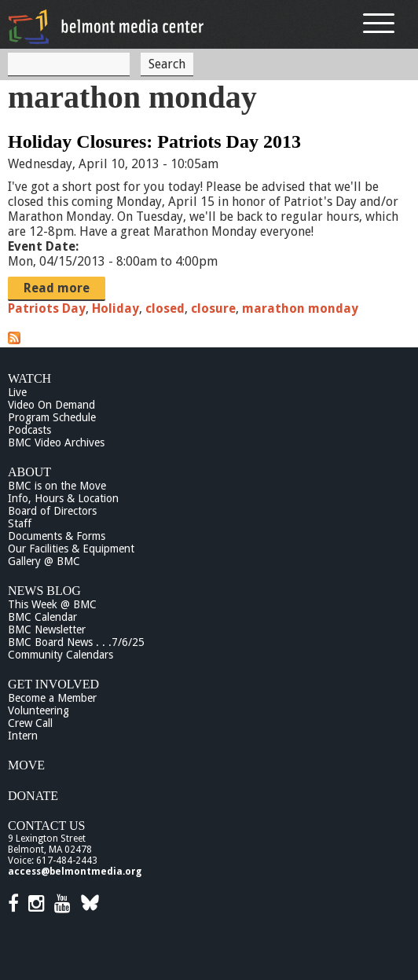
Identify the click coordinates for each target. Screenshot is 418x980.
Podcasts (29, 430)
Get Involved (53, 684)
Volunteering (38, 710)
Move (26, 765)
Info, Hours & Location (63, 498)
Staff (20, 523)
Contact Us (46, 826)
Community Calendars (60, 655)
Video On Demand (51, 405)
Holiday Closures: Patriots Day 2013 (154, 141)
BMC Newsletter (47, 629)
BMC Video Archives (56, 442)
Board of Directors (52, 511)
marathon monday (300, 308)
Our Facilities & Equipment (71, 549)
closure (213, 308)
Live (17, 392)
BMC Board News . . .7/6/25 (76, 642)
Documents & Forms (57, 536)
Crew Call (30, 723)
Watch (29, 378)
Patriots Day (47, 308)
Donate (33, 796)
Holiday (115, 308)
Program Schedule (52, 417)
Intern (23, 736)
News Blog (44, 591)
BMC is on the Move (57, 486)
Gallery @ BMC (44, 561)
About (29, 472)
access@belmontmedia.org (75, 872)
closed (165, 308)
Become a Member (52, 698)
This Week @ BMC (52, 604)
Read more (57, 288)
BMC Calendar (42, 617)
